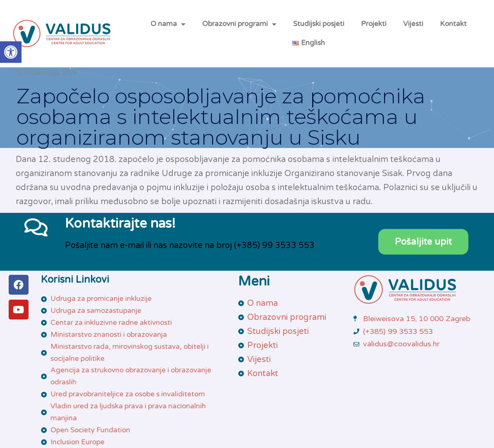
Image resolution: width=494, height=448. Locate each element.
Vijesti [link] (413, 24)
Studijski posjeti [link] (319, 24)
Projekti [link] (374, 24)
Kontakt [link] (453, 24)
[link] (11, 52)
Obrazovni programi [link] (239, 24)
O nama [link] (168, 24)
